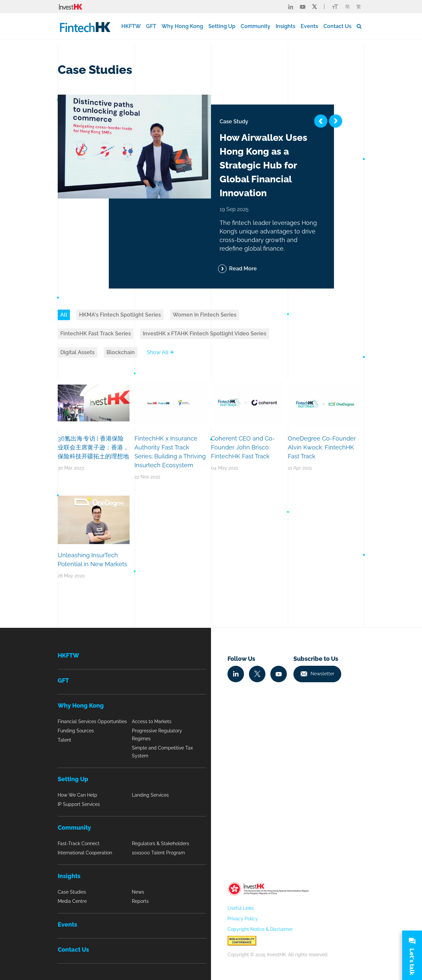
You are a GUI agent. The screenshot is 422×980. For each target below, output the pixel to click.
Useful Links (241, 908)
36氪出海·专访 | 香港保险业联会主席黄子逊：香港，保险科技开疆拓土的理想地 (93, 447)
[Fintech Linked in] (291, 7)
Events (309, 26)
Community (256, 26)
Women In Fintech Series (205, 315)
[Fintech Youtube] (303, 7)
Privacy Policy (243, 919)
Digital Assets (77, 352)
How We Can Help (77, 795)
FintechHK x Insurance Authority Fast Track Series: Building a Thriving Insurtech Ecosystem (170, 452)
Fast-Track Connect (79, 843)
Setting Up (222, 26)
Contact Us (337, 26)
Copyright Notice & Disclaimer (260, 929)
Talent (64, 740)
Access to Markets (152, 721)
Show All (160, 352)
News (138, 892)
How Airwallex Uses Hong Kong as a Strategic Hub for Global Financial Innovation (263, 165)
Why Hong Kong (182, 26)
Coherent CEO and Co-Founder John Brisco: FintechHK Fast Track (243, 447)
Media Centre (72, 901)
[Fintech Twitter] (315, 7)
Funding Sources (76, 731)
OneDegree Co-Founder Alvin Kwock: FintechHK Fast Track (322, 447)
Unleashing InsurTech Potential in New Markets (92, 560)
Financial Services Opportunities (92, 721)
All (64, 315)
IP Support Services (79, 804)
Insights (286, 26)
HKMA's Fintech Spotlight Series (120, 315)
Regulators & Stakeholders (161, 843)
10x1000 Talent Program (158, 853)
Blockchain (121, 352)
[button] (321, 121)
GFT (151, 26)
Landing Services (150, 795)
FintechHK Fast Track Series (96, 334)
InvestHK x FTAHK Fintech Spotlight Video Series (205, 334)
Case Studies (72, 892)
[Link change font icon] (335, 7)
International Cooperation (85, 853)
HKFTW (131, 26)
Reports (140, 901)
